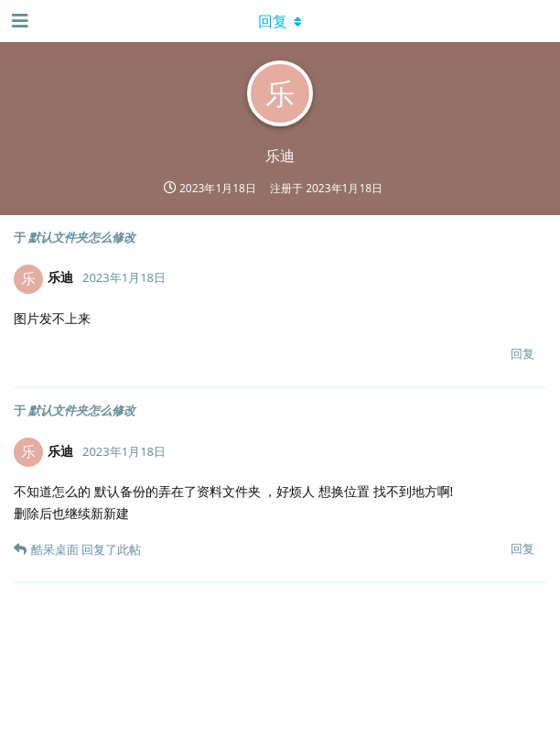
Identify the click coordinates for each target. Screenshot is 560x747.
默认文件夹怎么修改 (82, 237)
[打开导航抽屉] (18, 21)
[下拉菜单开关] (280, 21)
